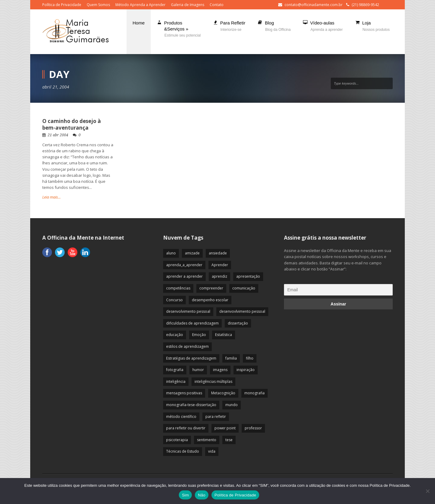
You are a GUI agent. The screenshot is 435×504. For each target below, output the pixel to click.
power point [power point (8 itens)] (225, 428)
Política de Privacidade (62, 5)
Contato (217, 5)
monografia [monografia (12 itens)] (255, 393)
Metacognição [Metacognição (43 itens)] (223, 393)
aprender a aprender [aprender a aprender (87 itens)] (184, 276)
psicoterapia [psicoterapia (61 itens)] (177, 440)
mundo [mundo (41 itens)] (232, 405)
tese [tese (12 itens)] (229, 440)
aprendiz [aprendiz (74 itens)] (219, 276)
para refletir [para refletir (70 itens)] (216, 417)
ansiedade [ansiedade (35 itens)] (218, 253)
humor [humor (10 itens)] (198, 370)
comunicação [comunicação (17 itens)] (244, 288)
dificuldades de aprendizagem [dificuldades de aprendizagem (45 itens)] (192, 323)
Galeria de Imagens (188, 5)
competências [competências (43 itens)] (178, 288)
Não (202, 495)
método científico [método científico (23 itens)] (181, 417)
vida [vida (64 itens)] (212, 451)
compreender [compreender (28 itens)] (211, 288)
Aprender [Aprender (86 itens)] (220, 265)
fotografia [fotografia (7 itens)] (175, 370)
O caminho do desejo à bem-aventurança (72, 124)
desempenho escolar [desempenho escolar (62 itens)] (210, 300)
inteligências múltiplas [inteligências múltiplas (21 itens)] (213, 381)
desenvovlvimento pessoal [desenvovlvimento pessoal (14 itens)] (242, 311)
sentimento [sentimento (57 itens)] (207, 440)
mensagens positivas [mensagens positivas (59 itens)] (184, 393)
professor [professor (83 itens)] (253, 428)
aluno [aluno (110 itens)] (171, 253)
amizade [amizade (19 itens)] (192, 253)
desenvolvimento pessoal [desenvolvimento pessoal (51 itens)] (188, 311)
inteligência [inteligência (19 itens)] (176, 381)
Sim (185, 495)
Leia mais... (52, 197)
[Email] (338, 290)
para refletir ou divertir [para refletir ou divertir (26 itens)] (186, 428)
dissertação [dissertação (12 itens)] (238, 323)
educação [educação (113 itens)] (175, 335)
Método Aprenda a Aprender (140, 5)
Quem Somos (98, 5)
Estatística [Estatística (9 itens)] (224, 335)
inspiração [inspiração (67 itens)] (246, 370)
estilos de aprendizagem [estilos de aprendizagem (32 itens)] (187, 346)
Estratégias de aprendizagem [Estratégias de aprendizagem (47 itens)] (191, 358)
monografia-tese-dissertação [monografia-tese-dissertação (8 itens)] (191, 405)
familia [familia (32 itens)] (231, 358)
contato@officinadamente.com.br (314, 5)
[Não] (427, 491)
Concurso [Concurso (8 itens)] (174, 300)
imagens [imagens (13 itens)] (220, 370)
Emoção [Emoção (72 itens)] (199, 335)
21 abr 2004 (58, 135)
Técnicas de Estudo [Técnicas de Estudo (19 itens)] (183, 451)
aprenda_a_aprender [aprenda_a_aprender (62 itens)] (184, 265)
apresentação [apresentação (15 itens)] (248, 276)
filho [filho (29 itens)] (250, 358)
